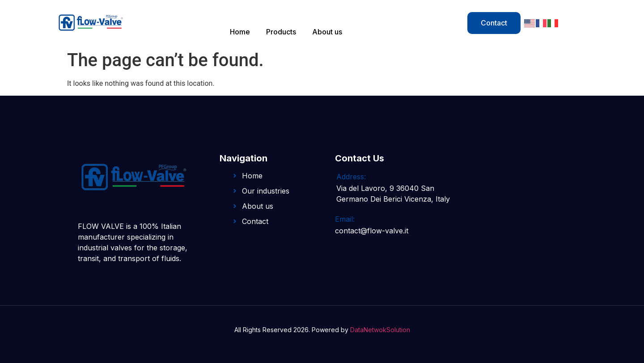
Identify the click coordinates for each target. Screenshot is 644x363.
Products (281, 32)
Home (240, 32)
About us (327, 32)
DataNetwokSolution (380, 330)
